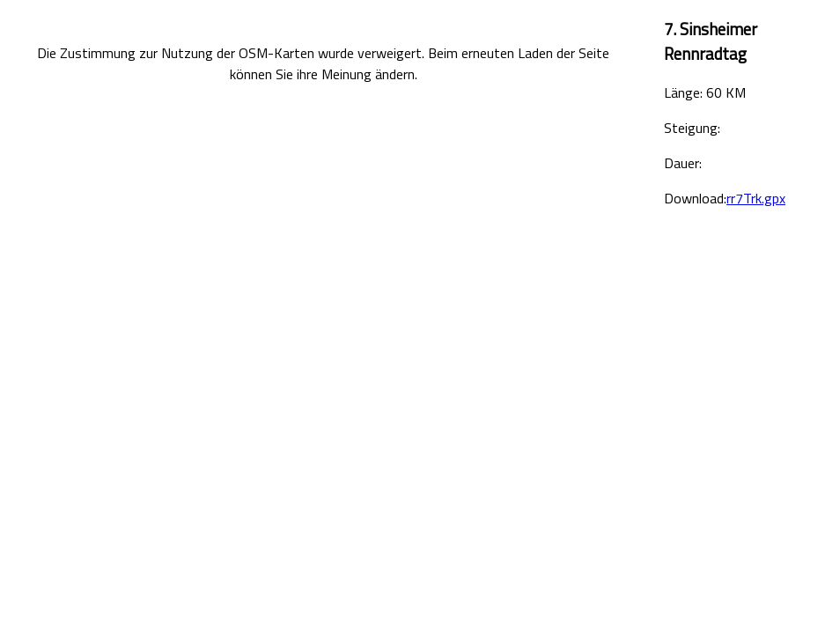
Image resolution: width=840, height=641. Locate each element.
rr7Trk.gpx (756, 198)
